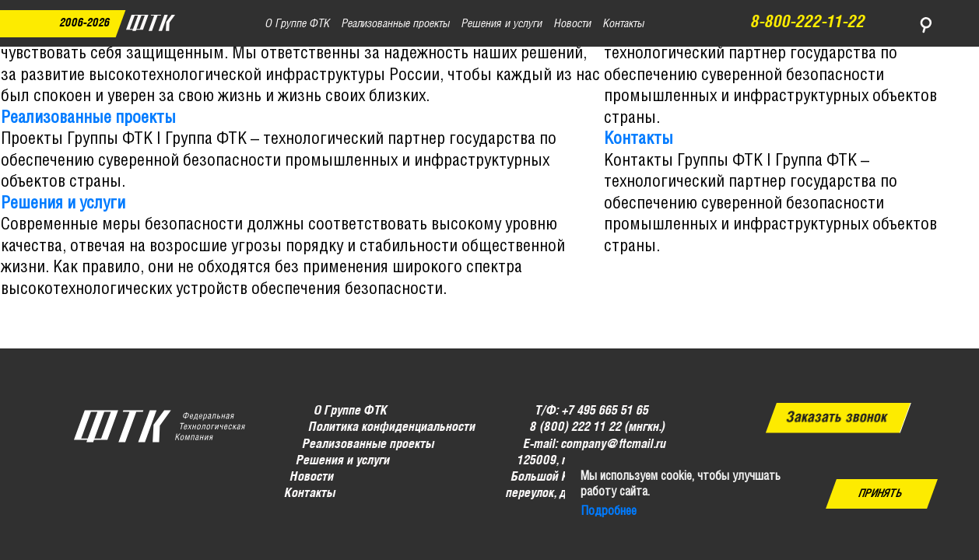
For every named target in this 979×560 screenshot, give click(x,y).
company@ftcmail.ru (613, 444)
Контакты (639, 139)
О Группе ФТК (351, 411)
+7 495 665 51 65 (605, 411)
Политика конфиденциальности (391, 427)
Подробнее (609, 511)
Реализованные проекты (88, 118)
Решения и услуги (63, 204)
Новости (312, 477)
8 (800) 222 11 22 (575, 427)
